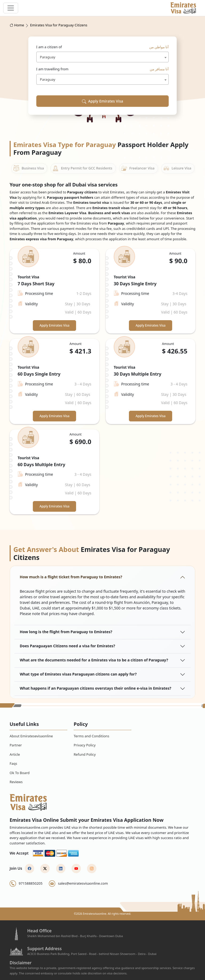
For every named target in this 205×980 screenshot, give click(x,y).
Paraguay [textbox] (48, 57)
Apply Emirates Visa (103, 101)
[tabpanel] (102, 381)
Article (15, 754)
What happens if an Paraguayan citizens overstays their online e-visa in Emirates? (95, 688)
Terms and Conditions (91, 736)
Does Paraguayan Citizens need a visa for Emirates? (67, 646)
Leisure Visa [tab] (177, 168)
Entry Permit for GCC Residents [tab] (82, 168)
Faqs (13, 763)
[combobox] (103, 57)
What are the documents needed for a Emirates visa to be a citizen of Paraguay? (94, 660)
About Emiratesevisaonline (31, 736)
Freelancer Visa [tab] (138, 168)
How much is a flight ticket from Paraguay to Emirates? (71, 577)
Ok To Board (20, 773)
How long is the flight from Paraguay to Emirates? (66, 632)
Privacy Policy (85, 745)
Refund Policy (85, 754)
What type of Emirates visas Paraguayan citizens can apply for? (78, 674)
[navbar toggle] (11, 8)
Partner (16, 745)
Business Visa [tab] (28, 168)
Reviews (16, 782)
